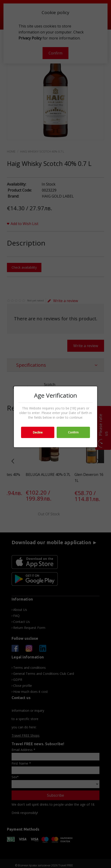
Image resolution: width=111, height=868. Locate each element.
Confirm (73, 432)
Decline (38, 432)
